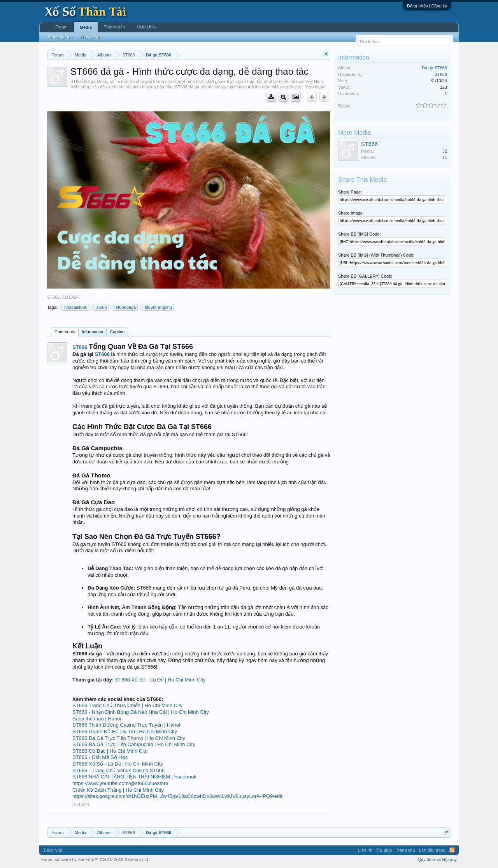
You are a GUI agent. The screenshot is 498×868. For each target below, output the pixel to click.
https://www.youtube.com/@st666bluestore (120, 783)
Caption (117, 332)
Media (86, 27)
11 (445, 157)
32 (445, 151)
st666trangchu (157, 307)
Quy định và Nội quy (438, 859)
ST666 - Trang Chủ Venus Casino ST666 (118, 770)
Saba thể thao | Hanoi (97, 719)
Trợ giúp (384, 850)
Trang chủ (405, 850)
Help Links (146, 27)
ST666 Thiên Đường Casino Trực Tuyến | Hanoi (126, 725)
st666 (101, 307)
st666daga (125, 307)
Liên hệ (365, 850)
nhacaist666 (75, 307)
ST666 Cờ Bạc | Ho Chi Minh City (110, 751)
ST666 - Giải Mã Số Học (100, 757)
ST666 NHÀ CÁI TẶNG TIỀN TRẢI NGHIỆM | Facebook (134, 777)
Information (92, 332)
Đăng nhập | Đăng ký (427, 6)
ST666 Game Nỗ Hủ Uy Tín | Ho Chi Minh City (125, 732)
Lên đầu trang (432, 850)
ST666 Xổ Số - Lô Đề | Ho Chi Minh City (160, 680)
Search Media (60, 37)
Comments (65, 332)
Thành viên (114, 27)
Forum (61, 27)
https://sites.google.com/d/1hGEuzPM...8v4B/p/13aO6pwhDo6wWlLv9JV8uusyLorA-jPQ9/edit (177, 796)
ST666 (53, 297)
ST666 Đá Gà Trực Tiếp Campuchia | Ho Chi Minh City (134, 744)
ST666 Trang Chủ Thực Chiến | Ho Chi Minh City (127, 705)
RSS (452, 850)
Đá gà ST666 (434, 68)
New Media (91, 37)
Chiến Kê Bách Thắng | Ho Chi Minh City (118, 790)
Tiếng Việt (53, 850)
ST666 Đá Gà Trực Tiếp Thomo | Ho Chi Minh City (129, 738)
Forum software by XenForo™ (95, 859)
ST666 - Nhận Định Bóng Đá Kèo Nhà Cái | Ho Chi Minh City (141, 712)
